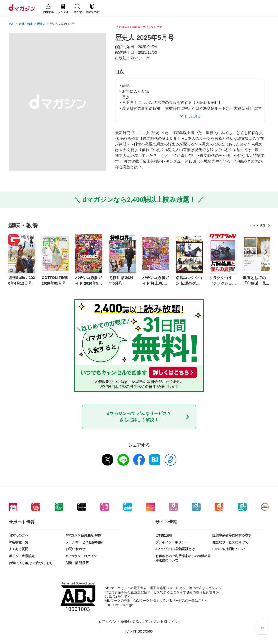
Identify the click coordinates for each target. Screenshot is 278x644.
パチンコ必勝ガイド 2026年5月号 (89, 281)
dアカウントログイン (81, 556)
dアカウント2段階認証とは (175, 549)
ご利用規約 (163, 535)
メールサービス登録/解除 (84, 542)
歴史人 (41, 24)
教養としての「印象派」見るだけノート (256, 281)
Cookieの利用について (229, 549)
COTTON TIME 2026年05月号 (55, 280)
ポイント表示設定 (22, 556)
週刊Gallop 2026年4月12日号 (22, 280)
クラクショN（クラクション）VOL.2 (221, 281)
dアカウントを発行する (119, 621)
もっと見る (258, 226)
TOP (11, 24)
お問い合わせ (75, 549)
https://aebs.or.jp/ (120, 605)
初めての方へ (18, 535)
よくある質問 (18, 549)
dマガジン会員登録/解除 (83, 535)
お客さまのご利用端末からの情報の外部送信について (183, 558)
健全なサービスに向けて (230, 542)
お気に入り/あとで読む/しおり (31, 563)
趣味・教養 (26, 24)
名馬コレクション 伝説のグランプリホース (189, 281)
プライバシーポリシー (172, 542)
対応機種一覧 (18, 542)
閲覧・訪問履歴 (77, 563)
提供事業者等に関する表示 (232, 535)
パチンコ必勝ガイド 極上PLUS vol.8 (156, 281)
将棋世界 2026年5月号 (121, 280)
